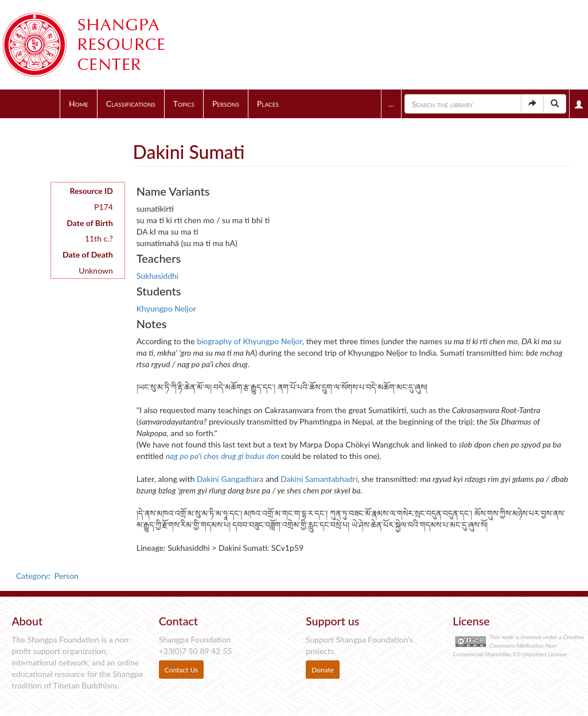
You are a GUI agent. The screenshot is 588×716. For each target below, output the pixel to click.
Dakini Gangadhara (230, 479)
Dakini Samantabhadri (319, 479)
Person (67, 576)
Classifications (131, 104)
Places (268, 104)
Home (79, 104)
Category (32, 576)
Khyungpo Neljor (166, 308)
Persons (226, 104)
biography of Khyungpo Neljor (250, 341)
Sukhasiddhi (157, 276)
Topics (184, 104)
